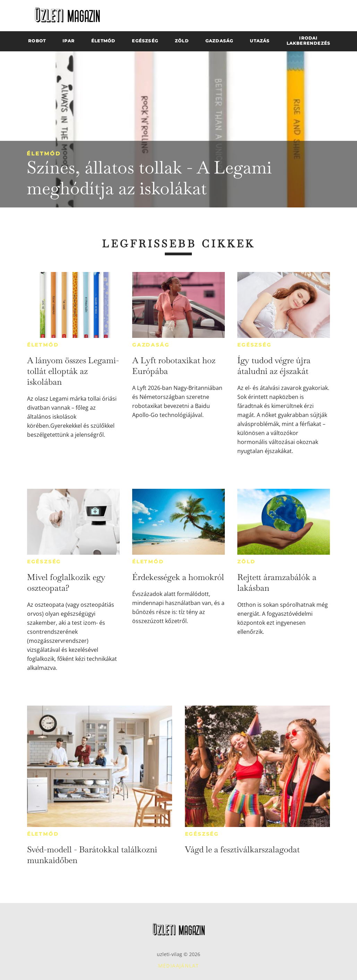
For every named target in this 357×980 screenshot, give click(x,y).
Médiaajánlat (179, 966)
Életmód (44, 154)
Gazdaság (151, 345)
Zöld (246, 562)
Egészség (254, 345)
